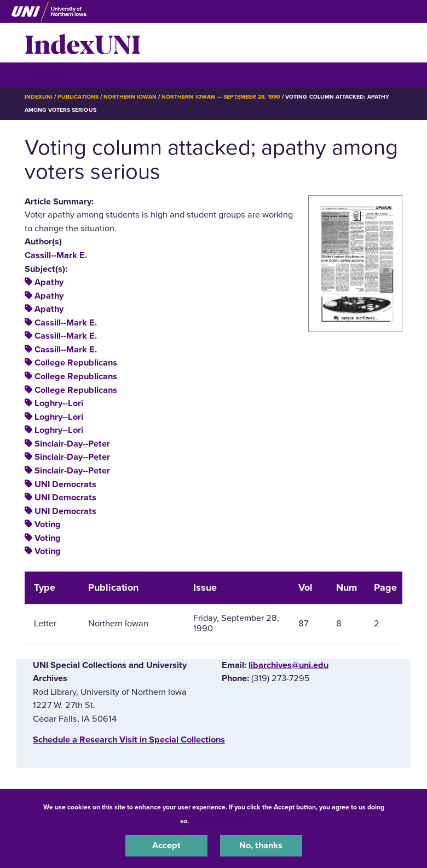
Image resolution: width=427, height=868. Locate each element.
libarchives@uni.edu (288, 665)
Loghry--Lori (59, 403)
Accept (166, 846)
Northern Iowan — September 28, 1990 (221, 97)
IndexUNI (83, 43)
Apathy (49, 282)
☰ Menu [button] (44, 74)
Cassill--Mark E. (56, 255)
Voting (48, 524)
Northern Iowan (130, 97)
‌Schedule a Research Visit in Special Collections (129, 740)
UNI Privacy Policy (220, 821)
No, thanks (261, 846)
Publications (78, 97)
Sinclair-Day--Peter (72, 444)
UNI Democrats (65, 484)
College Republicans (76, 363)
